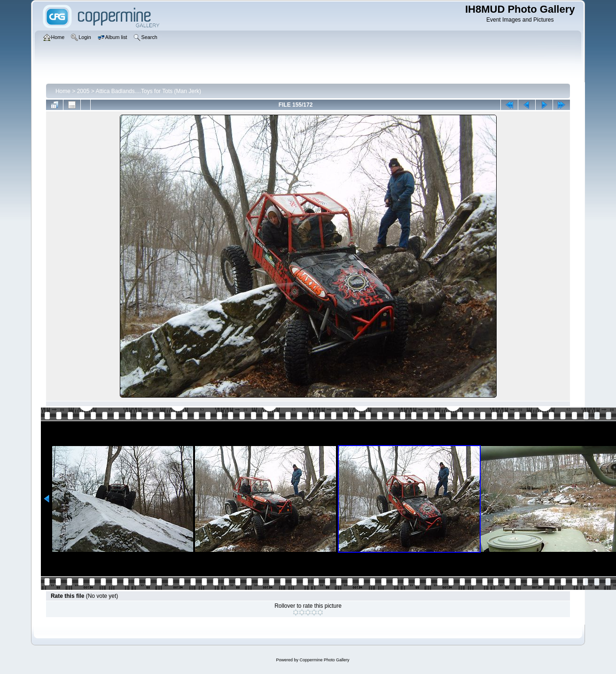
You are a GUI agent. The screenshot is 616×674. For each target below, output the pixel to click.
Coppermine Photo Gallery (324, 660)
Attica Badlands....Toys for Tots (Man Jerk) (148, 91)
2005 (83, 91)
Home (63, 91)
